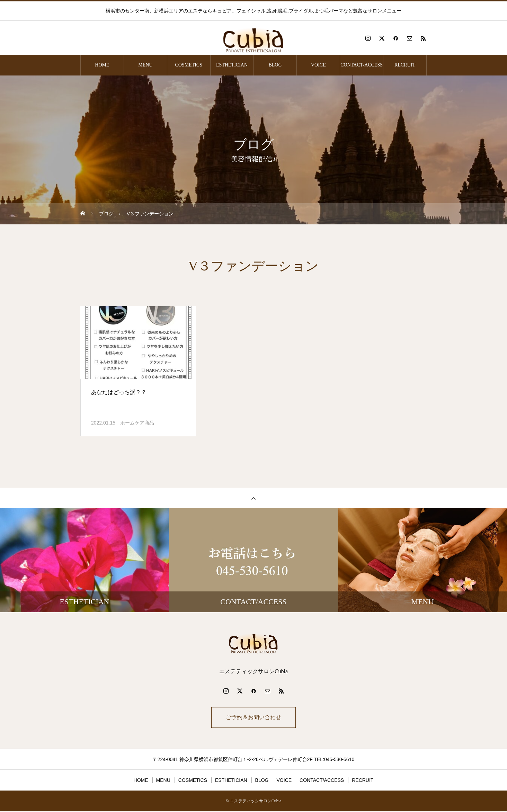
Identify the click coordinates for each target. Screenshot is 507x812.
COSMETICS (189, 65)
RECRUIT (405, 65)
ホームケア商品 (137, 423)
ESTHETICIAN (232, 65)
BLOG (275, 65)
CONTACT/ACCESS (362, 65)
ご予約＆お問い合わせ (254, 718)
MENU (145, 65)
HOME (102, 65)
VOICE (318, 65)
